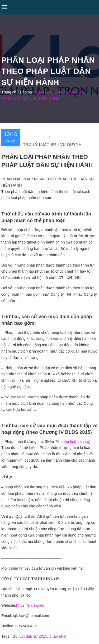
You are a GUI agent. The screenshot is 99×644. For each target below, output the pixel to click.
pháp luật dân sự (75, 442)
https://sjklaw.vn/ (30, 605)
